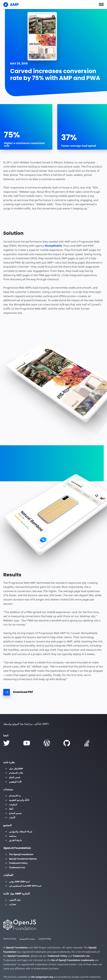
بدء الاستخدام (13, 787)
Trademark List (15, 859)
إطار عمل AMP (14, 760)
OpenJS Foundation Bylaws (21, 850)
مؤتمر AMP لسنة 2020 (17, 873)
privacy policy (11, 973)
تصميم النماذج (13, 805)
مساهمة (11, 827)
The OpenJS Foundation (19, 846)
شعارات (10, 896)
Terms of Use (10, 930)
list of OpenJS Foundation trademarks (53, 952)
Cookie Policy (45, 930)
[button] (101, 4)
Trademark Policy (16, 855)
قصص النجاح (13, 769)
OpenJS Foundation (17, 939)
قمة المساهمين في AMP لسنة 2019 (23, 877)
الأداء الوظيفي (13, 773)
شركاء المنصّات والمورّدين (19, 823)
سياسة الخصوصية (27, 930)
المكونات (11, 796)
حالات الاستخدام (14, 764)
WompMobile (53, 246)
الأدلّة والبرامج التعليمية (17, 792)
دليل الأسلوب (13, 892)
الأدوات (10, 809)
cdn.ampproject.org (41, 968)
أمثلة (9, 800)
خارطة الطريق (13, 832)
